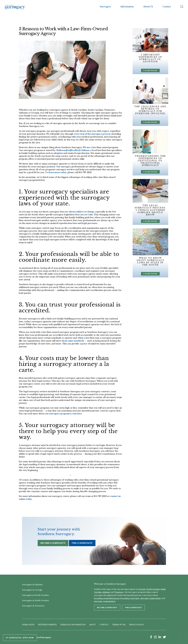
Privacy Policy (137, 625)
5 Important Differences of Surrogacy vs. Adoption (150, 58)
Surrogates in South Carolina (35, 595)
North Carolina (153, 589)
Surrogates (28, 625)
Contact (167, 7)
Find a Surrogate (82, 543)
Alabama (106, 592)
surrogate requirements (150, 598)
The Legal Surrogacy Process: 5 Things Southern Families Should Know (150, 210)
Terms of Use (119, 625)
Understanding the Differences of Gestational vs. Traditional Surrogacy (150, 161)
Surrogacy (105, 7)
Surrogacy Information (73, 625)
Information (127, 7)
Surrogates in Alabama (32, 585)
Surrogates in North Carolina (35, 600)
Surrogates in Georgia (32, 590)
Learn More (150, 70)
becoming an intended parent (107, 598)
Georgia (142, 589)
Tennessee (119, 592)
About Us (148, 7)
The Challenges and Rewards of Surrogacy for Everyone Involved (150, 110)
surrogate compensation (105, 601)
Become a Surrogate (53, 543)
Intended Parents (47, 625)
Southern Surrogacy (41, 637)
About (93, 625)
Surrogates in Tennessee (33, 606)
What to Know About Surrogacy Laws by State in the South (150, 261)
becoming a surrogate (130, 598)
